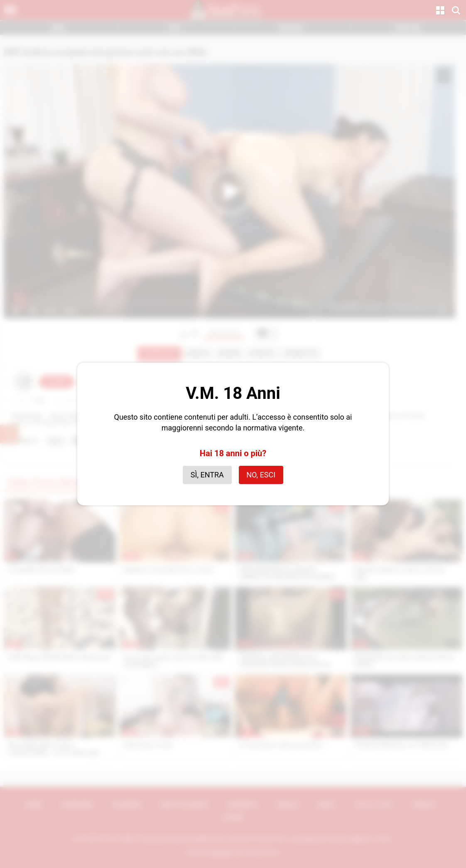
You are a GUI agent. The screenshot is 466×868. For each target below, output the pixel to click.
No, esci (261, 475)
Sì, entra (207, 475)
